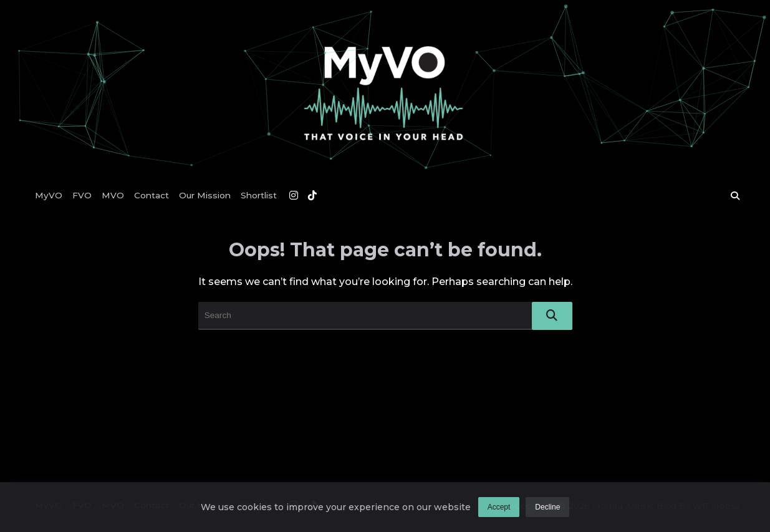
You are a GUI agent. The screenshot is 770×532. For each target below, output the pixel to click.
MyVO (49, 195)
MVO (113, 195)
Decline (547, 509)
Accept (499, 509)
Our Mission (205, 195)
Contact (152, 195)
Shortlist (259, 195)
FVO (82, 195)
